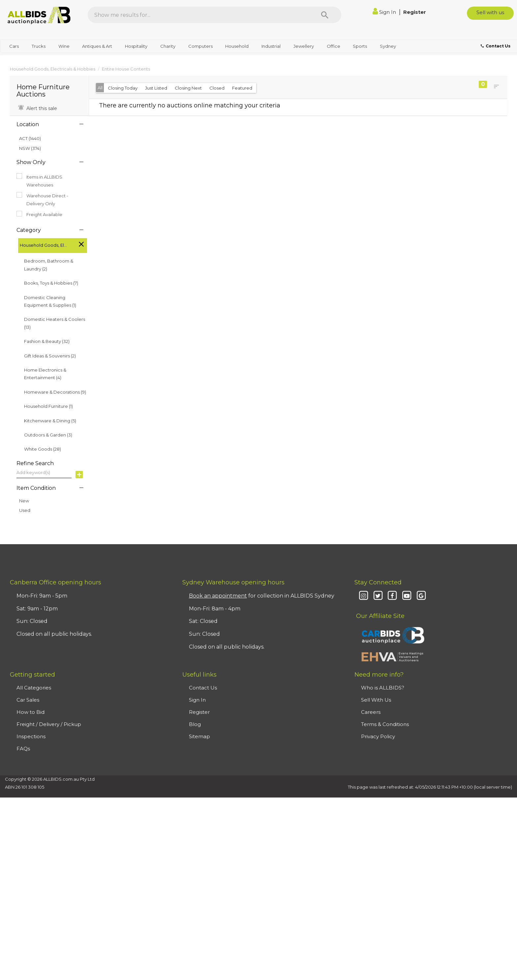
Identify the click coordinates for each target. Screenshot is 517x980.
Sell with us (490, 12)
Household (237, 46)
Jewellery (304, 46)
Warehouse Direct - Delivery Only (42, 199)
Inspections (31, 736)
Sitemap (199, 736)
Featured (242, 88)
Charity (168, 46)
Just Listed (156, 88)
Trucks (39, 46)
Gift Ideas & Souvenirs (50, 356)
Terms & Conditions (385, 724)
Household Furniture (48, 406)
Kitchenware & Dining (50, 421)
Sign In (385, 12)
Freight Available (39, 214)
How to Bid (30, 712)
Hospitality (136, 46)
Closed (217, 88)
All (100, 88)
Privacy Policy (378, 736)
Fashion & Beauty (47, 341)
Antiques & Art (97, 46)
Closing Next (188, 88)
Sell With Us (376, 700)
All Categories (34, 688)
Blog (195, 724)
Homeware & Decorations (55, 392)
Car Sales (28, 700)
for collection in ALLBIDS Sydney (262, 596)
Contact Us (203, 688)
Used (25, 510)
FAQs (23, 749)
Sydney (388, 46)
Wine (64, 46)
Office (334, 46)
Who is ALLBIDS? (383, 688)
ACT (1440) (30, 138)
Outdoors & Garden (48, 435)
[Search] (325, 15)
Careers (371, 712)
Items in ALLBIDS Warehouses (39, 180)
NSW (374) (30, 148)
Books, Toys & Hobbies (51, 283)
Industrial (271, 46)
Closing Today (123, 88)
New (24, 501)
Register (415, 12)
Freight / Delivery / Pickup (49, 724)
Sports (360, 46)
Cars (14, 46)
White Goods (43, 449)
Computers (200, 46)
